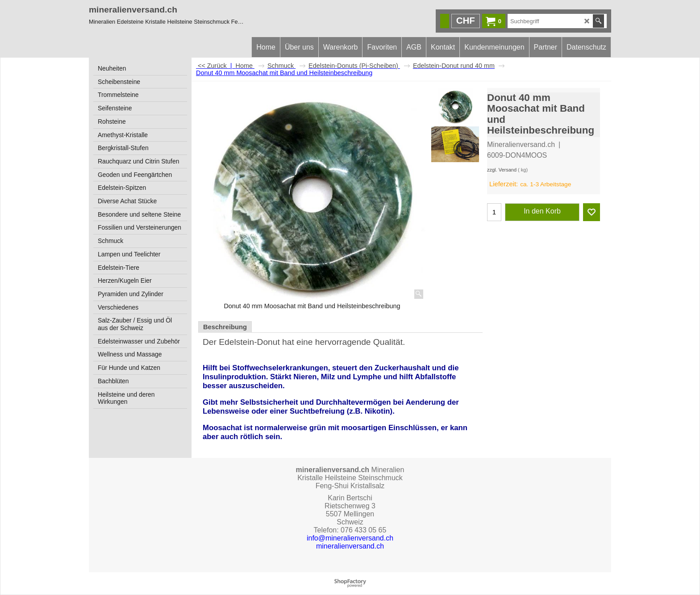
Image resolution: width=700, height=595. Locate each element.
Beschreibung (225, 327)
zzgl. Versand (502, 170)
